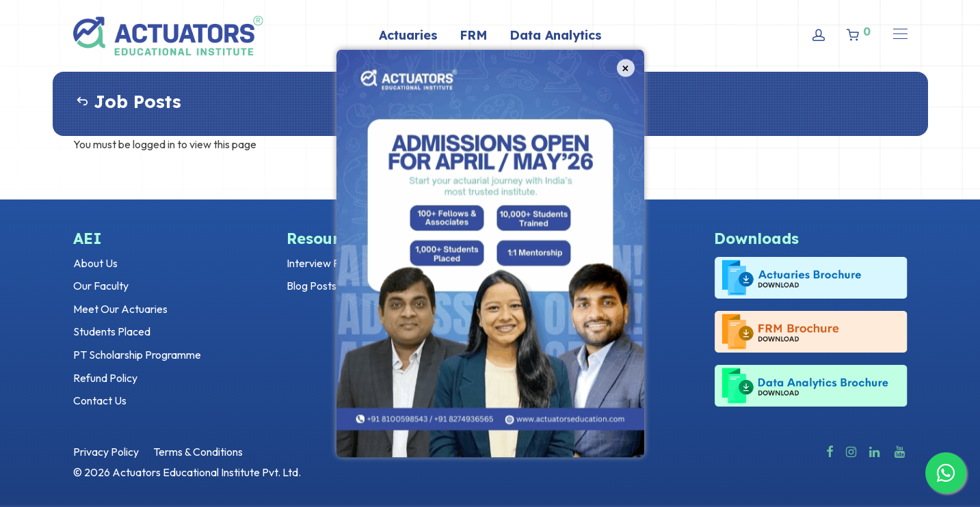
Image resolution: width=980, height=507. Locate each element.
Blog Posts (312, 286)
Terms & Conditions (198, 452)
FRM (474, 35)
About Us (95, 263)
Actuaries (408, 35)
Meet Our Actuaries (120, 309)
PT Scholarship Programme (137, 355)
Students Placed (112, 331)
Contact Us (100, 400)
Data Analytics (556, 35)
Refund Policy (105, 378)
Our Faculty (101, 286)
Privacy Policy (106, 452)
